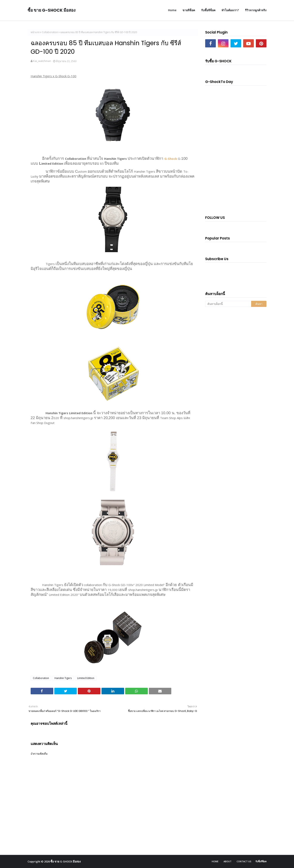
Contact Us (244, 861)
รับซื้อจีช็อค (261, 861)
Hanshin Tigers (63, 678)
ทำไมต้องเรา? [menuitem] (230, 10)
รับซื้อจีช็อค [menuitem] (208, 10)
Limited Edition (86, 678)
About (228, 861)
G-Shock (171, 159)
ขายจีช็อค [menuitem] (189, 10)
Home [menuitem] (172, 10)
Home (215, 861)
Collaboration (50, 32)
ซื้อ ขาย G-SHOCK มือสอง (52, 10)
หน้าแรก (35, 32)
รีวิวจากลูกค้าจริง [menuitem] (256, 10)
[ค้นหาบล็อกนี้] (228, 304)
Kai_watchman (42, 61)
